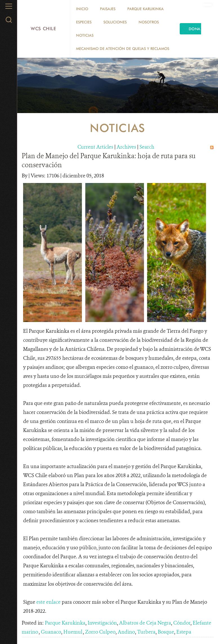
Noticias (85, 35)
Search (147, 147)
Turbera (146, 632)
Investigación (102, 623)
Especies (84, 22)
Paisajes (108, 9)
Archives (126, 147)
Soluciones (115, 22)
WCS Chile (44, 29)
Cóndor (182, 623)
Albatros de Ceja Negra (145, 623)
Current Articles (95, 147)
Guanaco (51, 632)
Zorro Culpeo (100, 632)
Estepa (184, 632)
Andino (126, 632)
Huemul (73, 632)
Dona (195, 29)
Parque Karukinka (145, 9)
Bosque (166, 632)
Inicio (82, 9)
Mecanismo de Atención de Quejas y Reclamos (123, 48)
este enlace (48, 602)
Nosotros (149, 22)
